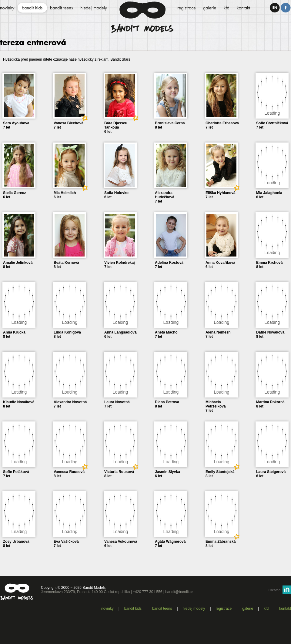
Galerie (248, 609)
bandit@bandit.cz (179, 592)
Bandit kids (133, 609)
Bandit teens (162, 609)
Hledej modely (194, 609)
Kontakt (285, 609)
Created (274, 590)
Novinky (107, 609)
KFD (266, 609)
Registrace (224, 609)
